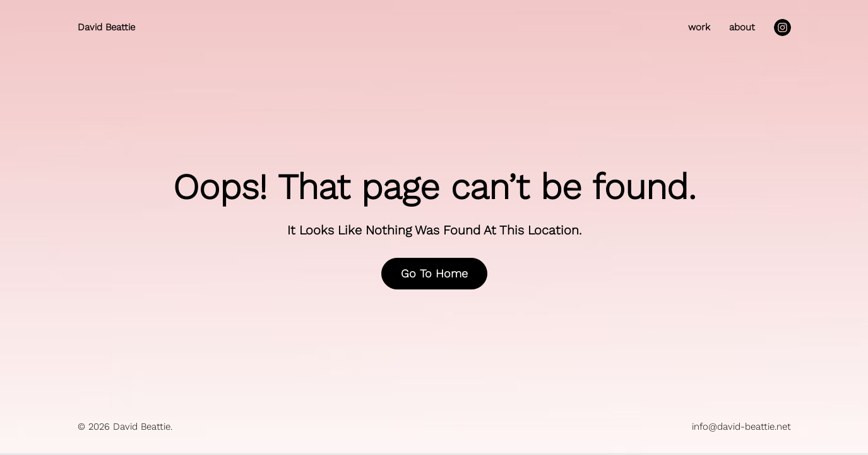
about (742, 27)
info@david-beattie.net (741, 427)
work (699, 27)
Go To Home (434, 273)
